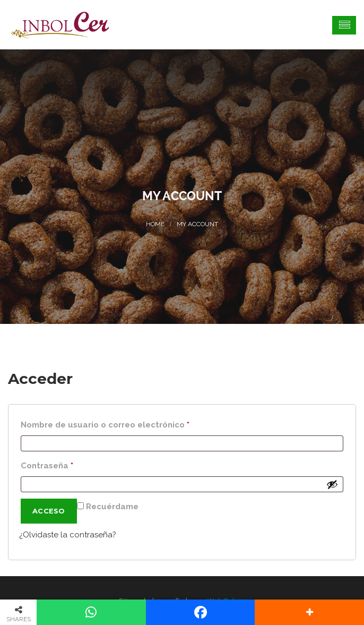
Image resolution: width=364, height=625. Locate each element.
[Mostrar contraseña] (332, 484)
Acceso (49, 511)
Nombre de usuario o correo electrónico (128, 423)
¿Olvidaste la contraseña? (68, 535)
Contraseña (70, 464)
